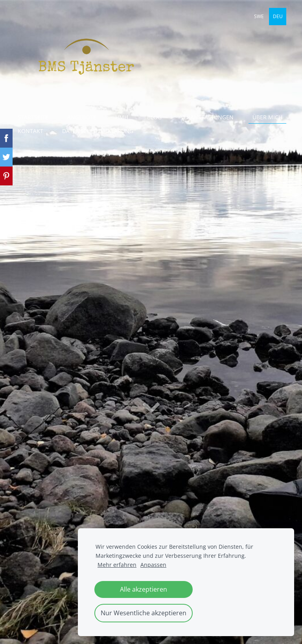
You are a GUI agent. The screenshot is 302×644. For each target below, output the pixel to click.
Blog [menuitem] (154, 117)
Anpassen (153, 565)
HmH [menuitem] (122, 117)
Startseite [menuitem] (33, 117)
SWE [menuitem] (259, 16)
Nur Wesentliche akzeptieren (144, 613)
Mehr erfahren (117, 565)
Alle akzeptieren (144, 589)
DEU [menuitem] (278, 16)
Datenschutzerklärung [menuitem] (98, 131)
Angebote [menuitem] (82, 117)
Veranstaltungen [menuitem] (207, 117)
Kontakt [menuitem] (30, 131)
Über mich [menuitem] (267, 117)
